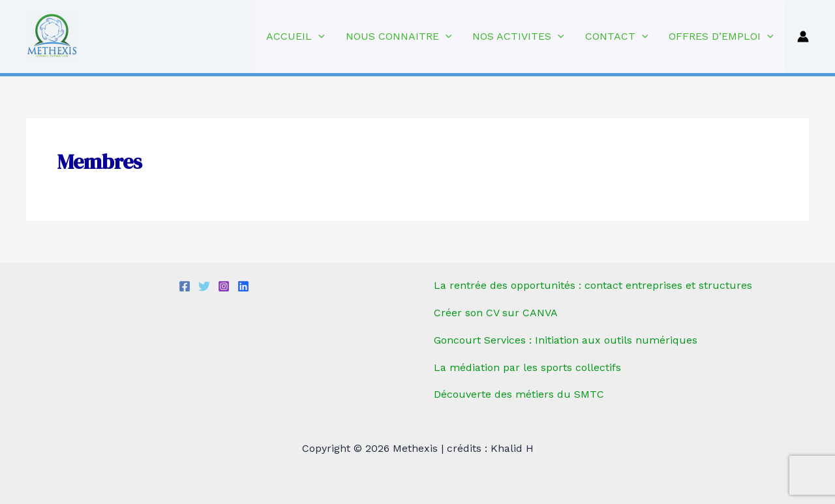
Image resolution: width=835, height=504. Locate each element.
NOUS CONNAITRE (399, 37)
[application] (318, 37)
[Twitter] (204, 286)
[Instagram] (224, 286)
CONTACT (617, 37)
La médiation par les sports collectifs (527, 367)
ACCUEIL (296, 37)
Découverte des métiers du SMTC (519, 394)
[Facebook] (185, 286)
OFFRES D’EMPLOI (721, 37)
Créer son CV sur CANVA (496, 313)
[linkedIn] (243, 286)
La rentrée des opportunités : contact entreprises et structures (593, 285)
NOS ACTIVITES (518, 37)
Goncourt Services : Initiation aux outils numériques (566, 340)
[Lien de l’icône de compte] (803, 37)
